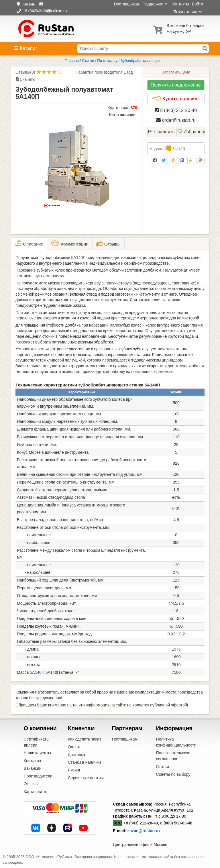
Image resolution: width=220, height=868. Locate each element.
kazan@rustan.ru (144, 831)
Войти (198, 4)
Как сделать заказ (85, 739)
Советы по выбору (173, 774)
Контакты (180, 4)
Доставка (76, 755)
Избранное (191, 132)
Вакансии (33, 768)
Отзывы (31, 784)
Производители (38, 776)
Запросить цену (176, 72)
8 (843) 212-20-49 (176, 110)
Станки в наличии (85, 762)
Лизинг (74, 770)
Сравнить (162, 132)
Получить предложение (176, 85)
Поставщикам (127, 4)
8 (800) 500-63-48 (176, 823)
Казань (29, 4)
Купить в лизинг (175, 99)
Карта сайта (35, 792)
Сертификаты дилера (37, 742)
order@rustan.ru (176, 120)
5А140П (37, 672)
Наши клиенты (37, 753)
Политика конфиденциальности (176, 742)
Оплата (75, 747)
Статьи (163, 767)
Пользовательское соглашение (173, 756)
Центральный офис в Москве (140, 845)
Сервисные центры (86, 778)
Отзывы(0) (25, 72)
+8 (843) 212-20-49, (141, 823)
